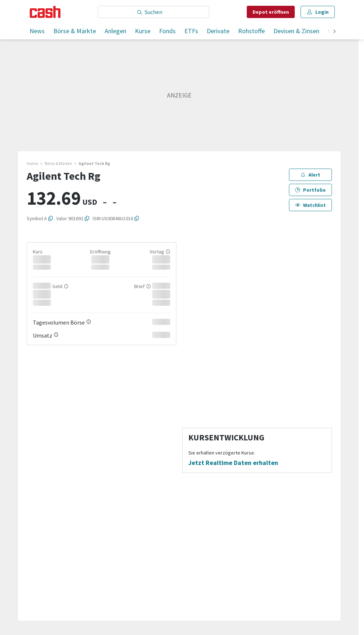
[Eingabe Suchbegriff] (154, 12)
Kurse (143, 31)
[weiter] (334, 32)
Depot (271, 12)
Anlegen (115, 31)
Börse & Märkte (75, 31)
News (37, 31)
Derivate (218, 31)
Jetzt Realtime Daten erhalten (233, 463)
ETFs (191, 31)
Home (32, 163)
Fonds (167, 31)
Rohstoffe (251, 31)
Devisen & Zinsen (296, 31)
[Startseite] (45, 12)
